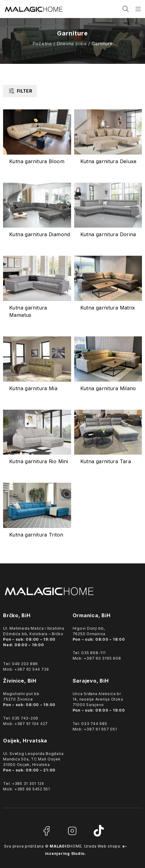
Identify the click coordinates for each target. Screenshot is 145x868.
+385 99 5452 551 (32, 789)
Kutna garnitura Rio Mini (39, 461)
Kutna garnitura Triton (36, 535)
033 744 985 (94, 724)
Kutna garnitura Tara (106, 461)
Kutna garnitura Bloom (37, 161)
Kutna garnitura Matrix (108, 308)
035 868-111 (93, 653)
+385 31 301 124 (28, 784)
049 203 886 (25, 664)
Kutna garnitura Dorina (108, 234)
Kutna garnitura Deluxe (109, 161)
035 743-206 (25, 718)
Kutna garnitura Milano (108, 388)
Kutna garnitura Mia (33, 388)
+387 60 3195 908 (102, 658)
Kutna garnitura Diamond (40, 234)
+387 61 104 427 (31, 724)
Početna (42, 44)
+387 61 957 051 (100, 729)
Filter (25, 91)
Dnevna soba (72, 44)
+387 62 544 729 (32, 669)
